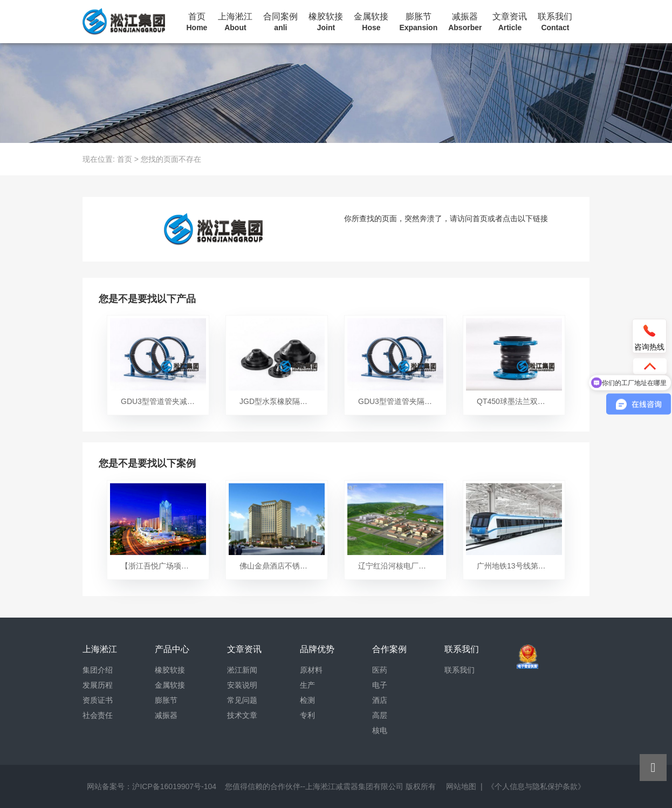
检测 (307, 700)
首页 (197, 22)
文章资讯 (510, 22)
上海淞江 (235, 22)
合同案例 (280, 22)
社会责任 (98, 715)
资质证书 (98, 700)
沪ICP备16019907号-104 (174, 786)
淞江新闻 (242, 670)
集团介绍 (98, 670)
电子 (380, 685)
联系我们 (555, 22)
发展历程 (98, 685)
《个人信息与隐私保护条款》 (536, 786)
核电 (380, 730)
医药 (380, 670)
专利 (307, 715)
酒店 (380, 700)
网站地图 (461, 786)
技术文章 (242, 715)
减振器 (465, 22)
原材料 (311, 670)
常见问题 (242, 700)
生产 (307, 685)
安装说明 (242, 685)
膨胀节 (418, 22)
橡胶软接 (326, 22)
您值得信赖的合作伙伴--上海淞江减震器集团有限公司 (314, 786)
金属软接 (371, 22)
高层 (380, 715)
